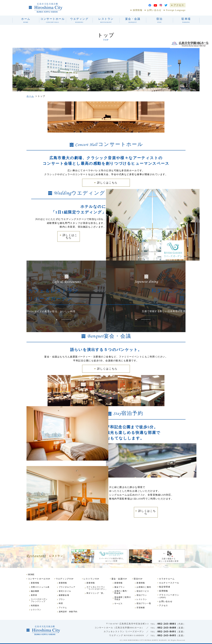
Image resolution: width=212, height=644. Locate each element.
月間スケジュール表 (40, 587)
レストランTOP (91, 579)
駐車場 (186, 20)
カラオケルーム (167, 579)
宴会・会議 (133, 20)
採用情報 (138, 10)
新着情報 (35, 583)
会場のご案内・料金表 (122, 592)
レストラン (106, 20)
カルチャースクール (169, 583)
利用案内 (35, 606)
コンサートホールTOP (39, 579)
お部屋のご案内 (144, 587)
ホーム (26, 20)
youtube (155, 5)
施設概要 (35, 591)
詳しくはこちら (106, 183)
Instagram (161, 5)
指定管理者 (165, 587)
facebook (150, 5)
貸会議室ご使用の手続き (123, 598)
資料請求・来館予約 (68, 612)
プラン (62, 599)
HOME (31, 575)
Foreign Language (176, 10)
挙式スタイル (65, 591)
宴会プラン (120, 587)
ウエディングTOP (65, 579)
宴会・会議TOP (119, 579)
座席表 (34, 595)
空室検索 (141, 608)
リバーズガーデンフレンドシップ (39, 600)
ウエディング (79, 20)
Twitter (166, 5)
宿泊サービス (143, 591)
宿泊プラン (142, 595)
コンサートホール (52, 20)
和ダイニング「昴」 (96, 593)
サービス (119, 604)
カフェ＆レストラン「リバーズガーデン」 (97, 588)
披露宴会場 (64, 595)
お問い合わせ (154, 10)
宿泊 (159, 20)
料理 (61, 603)
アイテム (63, 608)
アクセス (179, 5)
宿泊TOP (138, 579)
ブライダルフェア (67, 587)
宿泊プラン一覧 (144, 603)
